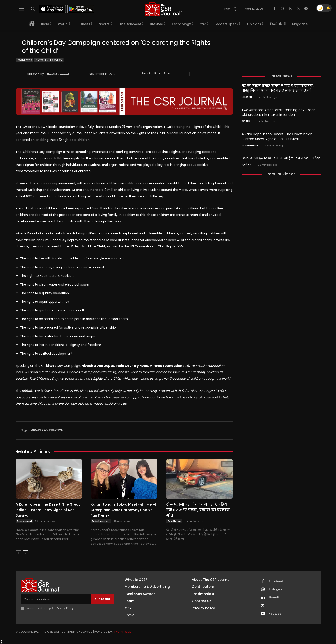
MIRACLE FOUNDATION (47, 430)
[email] (56, 599)
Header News (24, 60)
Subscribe (103, 599)
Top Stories (174, 521)
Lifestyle (247, 97)
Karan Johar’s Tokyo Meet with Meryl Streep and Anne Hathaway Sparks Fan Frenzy (123, 510)
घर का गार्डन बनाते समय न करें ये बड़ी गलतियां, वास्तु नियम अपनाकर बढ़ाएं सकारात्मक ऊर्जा (278, 88)
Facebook (276, 581)
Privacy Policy (65, 608)
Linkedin (275, 597)
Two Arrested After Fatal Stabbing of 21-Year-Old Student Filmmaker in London (279, 112)
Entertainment (101, 521)
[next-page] (25, 553)
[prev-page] (18, 553)
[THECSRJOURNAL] (163, 9)
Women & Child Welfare (49, 60)
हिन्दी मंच (246, 163)
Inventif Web (123, 632)
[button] (33, 9)
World (246, 120)
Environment (24, 521)
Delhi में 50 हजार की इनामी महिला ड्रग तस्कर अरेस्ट (281, 157)
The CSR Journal (58, 74)
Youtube (275, 614)
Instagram (277, 589)
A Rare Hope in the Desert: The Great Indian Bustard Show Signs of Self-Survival (48, 510)
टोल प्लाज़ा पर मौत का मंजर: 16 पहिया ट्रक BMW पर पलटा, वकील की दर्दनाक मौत (198, 510)
